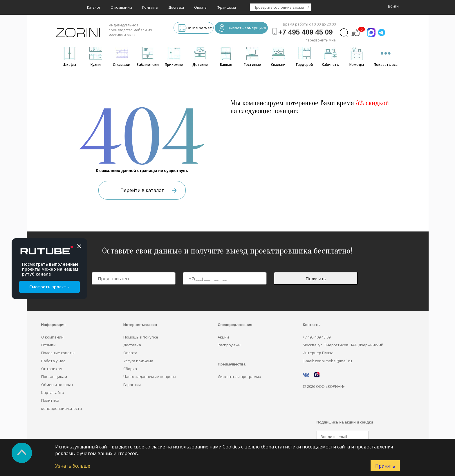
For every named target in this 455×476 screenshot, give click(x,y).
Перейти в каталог (149, 190)
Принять (385, 466)
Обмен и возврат (57, 385)
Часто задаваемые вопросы (150, 377)
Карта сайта (53, 392)
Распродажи (229, 345)
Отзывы (49, 345)
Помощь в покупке (141, 337)
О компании (121, 7)
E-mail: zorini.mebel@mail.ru (327, 361)
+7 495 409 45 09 (317, 337)
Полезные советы (58, 353)
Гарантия (132, 385)
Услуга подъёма (138, 361)
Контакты (150, 7)
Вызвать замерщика (243, 29)
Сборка (130, 369)
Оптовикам (52, 369)
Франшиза (226, 7)
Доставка (176, 7)
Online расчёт (195, 29)
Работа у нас (53, 361)
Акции (223, 337)
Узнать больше (73, 466)
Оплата (200, 7)
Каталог (94, 7)
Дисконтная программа (239, 377)
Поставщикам (54, 377)
